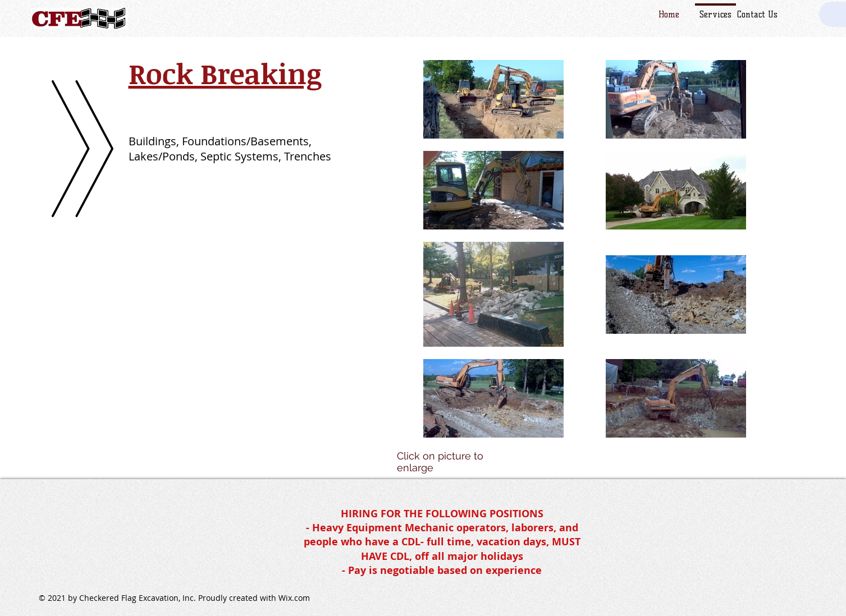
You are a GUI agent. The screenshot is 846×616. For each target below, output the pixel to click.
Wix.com (294, 598)
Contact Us (757, 15)
